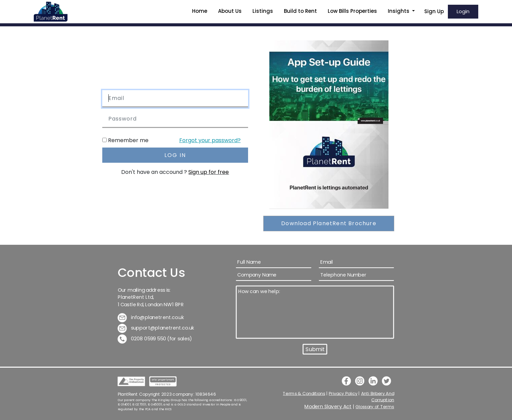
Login (463, 11)
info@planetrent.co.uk (151, 317)
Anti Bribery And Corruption (378, 397)
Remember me (128, 140)
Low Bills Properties (352, 11)
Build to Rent (300, 11)
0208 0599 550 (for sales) (155, 338)
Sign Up (434, 11)
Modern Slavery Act (328, 407)
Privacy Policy (343, 393)
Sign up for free (209, 172)
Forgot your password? (210, 140)
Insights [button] (399, 11)
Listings (263, 11)
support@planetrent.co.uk (156, 328)
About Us (230, 11)
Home (200, 11)
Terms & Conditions (304, 393)
